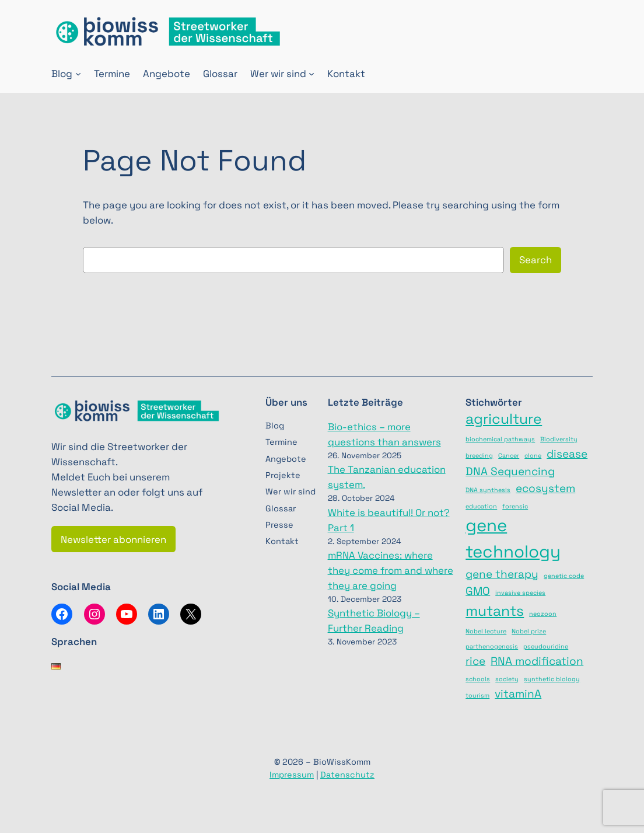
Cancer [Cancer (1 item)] (509, 456)
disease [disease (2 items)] (567, 454)
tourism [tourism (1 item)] (477, 696)
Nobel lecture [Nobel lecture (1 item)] (486, 631)
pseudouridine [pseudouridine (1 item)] (546, 646)
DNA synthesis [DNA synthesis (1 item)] (488, 490)
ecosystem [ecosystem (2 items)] (545, 488)
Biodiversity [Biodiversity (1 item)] (559, 439)
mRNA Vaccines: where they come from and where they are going (391, 570)
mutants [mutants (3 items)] (495, 611)
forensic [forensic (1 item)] (515, 506)
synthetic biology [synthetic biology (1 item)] (552, 679)
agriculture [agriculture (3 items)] (504, 419)
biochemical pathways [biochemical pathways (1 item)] (500, 439)
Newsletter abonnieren (113, 539)
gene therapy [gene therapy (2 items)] (502, 574)
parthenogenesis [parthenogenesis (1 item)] (492, 646)
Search (535, 260)
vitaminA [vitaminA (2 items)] (518, 694)
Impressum (292, 775)
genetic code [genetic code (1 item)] (564, 576)
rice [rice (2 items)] (475, 661)
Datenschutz (347, 775)
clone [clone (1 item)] (533, 456)
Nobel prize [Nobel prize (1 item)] (529, 631)
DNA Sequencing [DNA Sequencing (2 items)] (510, 471)
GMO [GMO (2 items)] (478, 591)
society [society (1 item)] (507, 679)
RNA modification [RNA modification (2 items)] (537, 661)
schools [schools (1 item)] (478, 679)
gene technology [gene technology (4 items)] (513, 539)
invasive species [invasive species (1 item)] (520, 593)
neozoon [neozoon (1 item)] (543, 614)
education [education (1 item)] (481, 506)
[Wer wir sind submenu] (311, 74)
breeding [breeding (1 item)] (479, 456)
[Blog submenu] (78, 74)
